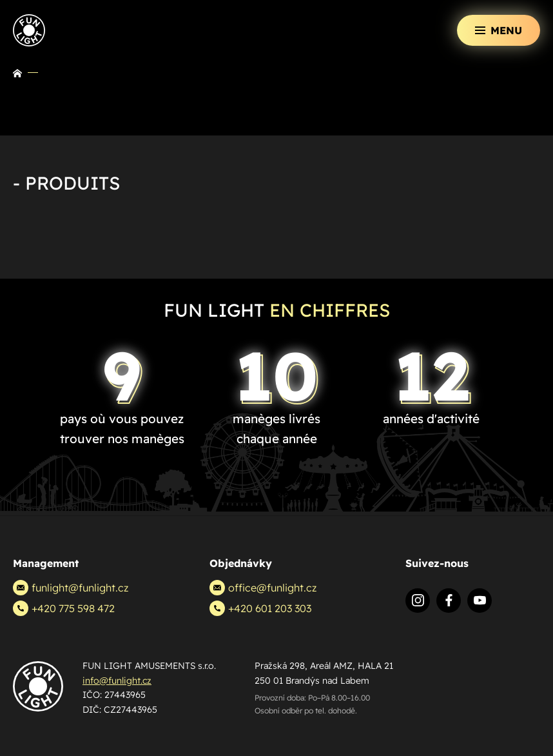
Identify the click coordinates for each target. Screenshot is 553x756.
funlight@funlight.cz (71, 588)
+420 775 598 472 (64, 608)
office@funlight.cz (263, 588)
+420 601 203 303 (260, 608)
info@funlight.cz (117, 681)
